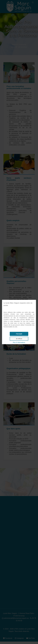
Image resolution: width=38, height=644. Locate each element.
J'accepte (19, 334)
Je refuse (19, 339)
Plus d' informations (19, 342)
